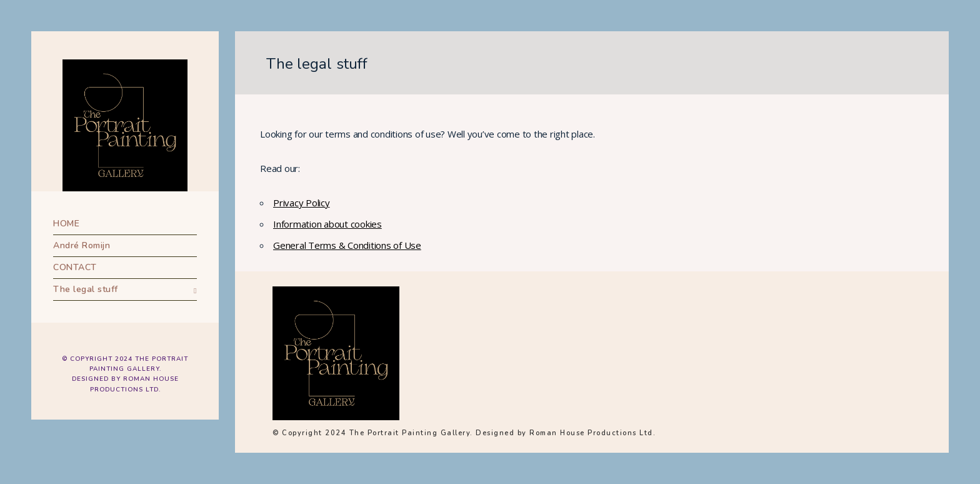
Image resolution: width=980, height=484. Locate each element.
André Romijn (82, 245)
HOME (66, 224)
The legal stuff (86, 289)
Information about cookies (327, 224)
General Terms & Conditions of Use (347, 245)
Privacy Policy (302, 203)
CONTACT (75, 267)
